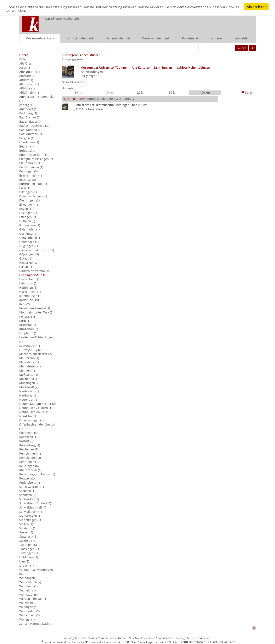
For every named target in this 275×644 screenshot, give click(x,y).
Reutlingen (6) (29, 466)
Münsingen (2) (29, 383)
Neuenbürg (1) (29, 399)
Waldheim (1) (28, 586)
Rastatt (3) (26, 441)
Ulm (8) (24, 561)
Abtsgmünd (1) (29, 72)
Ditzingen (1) (28, 192)
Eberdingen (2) (29, 200)
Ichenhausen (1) (30, 296)
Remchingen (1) (30, 453)
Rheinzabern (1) (30, 470)
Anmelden (242, 38)
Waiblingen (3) (29, 578)
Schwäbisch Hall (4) (33, 507)
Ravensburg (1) (30, 445)
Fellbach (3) (27, 221)
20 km (141, 92)
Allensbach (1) (29, 84)
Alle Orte (25, 63)
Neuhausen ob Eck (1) (34, 412)
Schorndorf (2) (29, 499)
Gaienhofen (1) (29, 229)
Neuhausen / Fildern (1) (36, 408)
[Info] (30, 11)
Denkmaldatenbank (156, 38)
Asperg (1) (26, 105)
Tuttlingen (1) (29, 553)
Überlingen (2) (29, 142)
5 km (78, 92)
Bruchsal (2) (27, 180)
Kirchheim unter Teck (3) (36, 312)
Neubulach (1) (29, 391)
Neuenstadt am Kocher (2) (37, 404)
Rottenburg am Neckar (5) (37, 474)
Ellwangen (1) (29, 204)
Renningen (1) (29, 462)
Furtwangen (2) (30, 225)
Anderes (217, 38)
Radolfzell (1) (28, 437)
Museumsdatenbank (40, 38)
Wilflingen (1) (28, 607)
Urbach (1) (26, 565)
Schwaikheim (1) (30, 512)
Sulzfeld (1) (27, 541)
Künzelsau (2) (29, 329)
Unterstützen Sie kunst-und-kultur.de (212, 642)
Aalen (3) (25, 68)
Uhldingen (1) (29, 557)
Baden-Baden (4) (31, 121)
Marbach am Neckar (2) (35, 354)
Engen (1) (26, 209)
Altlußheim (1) (29, 92)
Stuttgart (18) (28, 536)
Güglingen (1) (29, 246)
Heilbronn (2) (28, 283)
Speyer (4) (26, 532)
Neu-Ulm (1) (28, 416)
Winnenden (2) (29, 611)
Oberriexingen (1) (31, 420)
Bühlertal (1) (28, 151)
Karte (247, 92)
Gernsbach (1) (29, 242)
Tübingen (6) (28, 545)
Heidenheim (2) (30, 279)
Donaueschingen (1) (33, 196)
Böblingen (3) (28, 171)
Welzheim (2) (28, 603)
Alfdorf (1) (26, 80)
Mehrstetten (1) (30, 366)
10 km (110, 92)
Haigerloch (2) (29, 263)
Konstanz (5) (28, 317)
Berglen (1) (27, 138)
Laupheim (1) (28, 333)
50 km (173, 92)
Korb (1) (25, 321)
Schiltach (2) (28, 495)
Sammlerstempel (118, 38)
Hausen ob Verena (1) (34, 271)
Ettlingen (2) (28, 217)
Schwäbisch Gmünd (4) (35, 503)
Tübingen (96, 72)
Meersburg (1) (29, 362)
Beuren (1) (26, 146)
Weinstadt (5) (28, 595)
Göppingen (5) (29, 254)
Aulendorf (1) (28, 109)
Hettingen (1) (28, 287)
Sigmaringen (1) (30, 516)
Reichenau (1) (29, 449)
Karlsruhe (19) (29, 300)
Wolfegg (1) (27, 619)
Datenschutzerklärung (171, 638)
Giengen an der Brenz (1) (37, 250)
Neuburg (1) (28, 395)
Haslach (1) (27, 267)
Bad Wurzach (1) (31, 134)
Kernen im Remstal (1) (35, 308)
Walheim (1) (27, 590)
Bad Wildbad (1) (30, 130)
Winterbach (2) (29, 615)
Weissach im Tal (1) (33, 599)
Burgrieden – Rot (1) (33, 184)
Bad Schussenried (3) (34, 126)
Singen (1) (26, 524)
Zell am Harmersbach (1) (36, 624)
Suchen (242, 48)
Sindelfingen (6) (30, 520)
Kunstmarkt (190, 38)
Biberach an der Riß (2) (35, 155)
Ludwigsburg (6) (30, 350)
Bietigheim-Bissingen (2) (36, 159)
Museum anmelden (199, 638)
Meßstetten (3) (29, 375)
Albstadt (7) (27, 76)
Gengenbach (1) (30, 238)
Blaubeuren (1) (30, 163)
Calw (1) (25, 188)
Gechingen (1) (29, 234)
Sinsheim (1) (28, 528)
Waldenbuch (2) (30, 582)
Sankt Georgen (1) (32, 487)
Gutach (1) (26, 258)
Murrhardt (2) (29, 387)
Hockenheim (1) (30, 292)
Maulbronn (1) (29, 358)
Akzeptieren (257, 7)
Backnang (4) (28, 113)
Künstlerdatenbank (80, 38)
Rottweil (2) (27, 478)
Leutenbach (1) (30, 346)
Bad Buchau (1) (30, 117)
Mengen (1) (27, 370)
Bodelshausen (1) (31, 167)
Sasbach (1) (27, 491)
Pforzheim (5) (28, 433)
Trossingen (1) (29, 549)
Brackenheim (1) (30, 175)
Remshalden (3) (30, 458)
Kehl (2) (24, 304)
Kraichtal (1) (28, 325)
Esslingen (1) (28, 213)
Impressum (148, 638)
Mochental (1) (29, 379)
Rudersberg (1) (30, 482)
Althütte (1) (27, 88)
